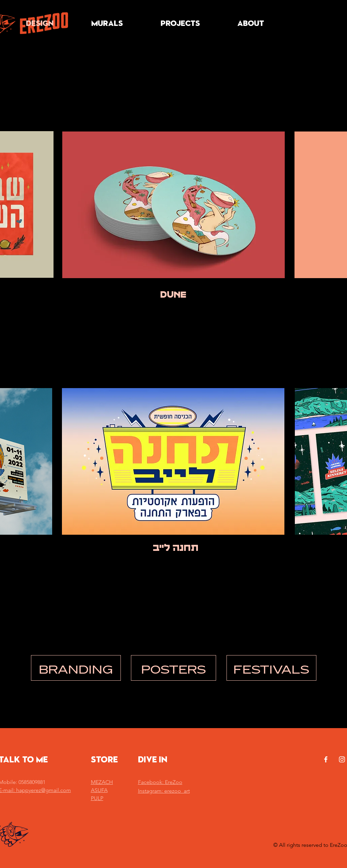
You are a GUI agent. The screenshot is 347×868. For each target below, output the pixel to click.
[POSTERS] (173, 668)
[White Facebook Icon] (326, 759)
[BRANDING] (76, 668)
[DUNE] (173, 295)
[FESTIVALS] (271, 668)
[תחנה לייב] (176, 548)
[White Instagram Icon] (342, 759)
